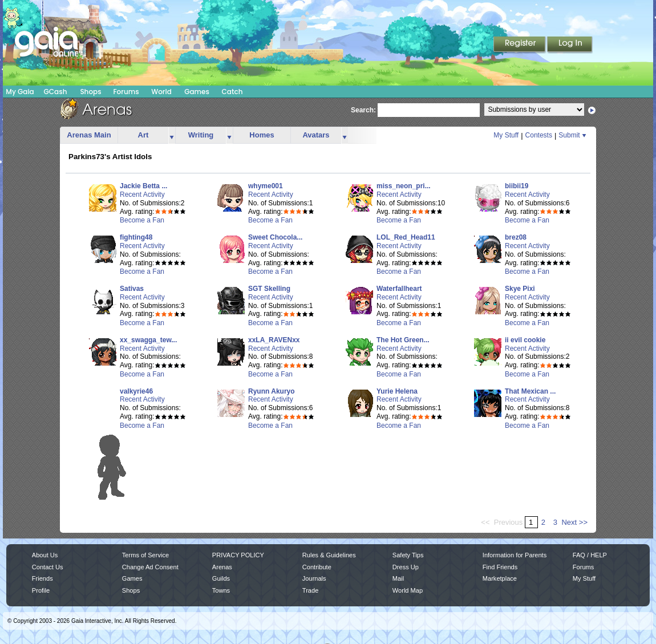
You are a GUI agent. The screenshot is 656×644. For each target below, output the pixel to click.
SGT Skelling (269, 289)
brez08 (516, 237)
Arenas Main (89, 135)
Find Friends (500, 567)
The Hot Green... (403, 340)
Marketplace (500, 578)
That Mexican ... (530, 391)
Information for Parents (515, 555)
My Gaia (20, 92)
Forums (126, 92)
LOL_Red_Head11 (406, 237)
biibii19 (517, 186)
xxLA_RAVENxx (274, 340)
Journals (314, 578)
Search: (363, 110)
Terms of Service (145, 555)
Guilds (221, 578)
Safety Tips (408, 555)
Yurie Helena (397, 391)
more (172, 135)
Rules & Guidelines (329, 555)
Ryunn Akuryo (272, 391)
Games (197, 92)
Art (143, 135)
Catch (232, 92)
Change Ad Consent (150, 567)
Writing (201, 135)
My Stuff (506, 135)
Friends (42, 578)
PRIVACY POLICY (238, 555)
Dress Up (406, 567)
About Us (45, 555)
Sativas (132, 289)
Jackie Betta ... (143, 186)
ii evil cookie (525, 340)
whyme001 (266, 186)
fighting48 (136, 237)
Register (520, 45)
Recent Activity (142, 195)
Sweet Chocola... (275, 237)
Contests (539, 135)
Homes (262, 135)
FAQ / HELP (590, 555)
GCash (56, 92)
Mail (398, 578)
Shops (90, 92)
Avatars (316, 135)
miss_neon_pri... (404, 186)
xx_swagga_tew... (148, 340)
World (161, 92)
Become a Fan (142, 220)
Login (570, 45)
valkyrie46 (136, 391)
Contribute (317, 567)
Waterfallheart (399, 289)
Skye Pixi (520, 289)
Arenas (222, 567)
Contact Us (48, 567)
